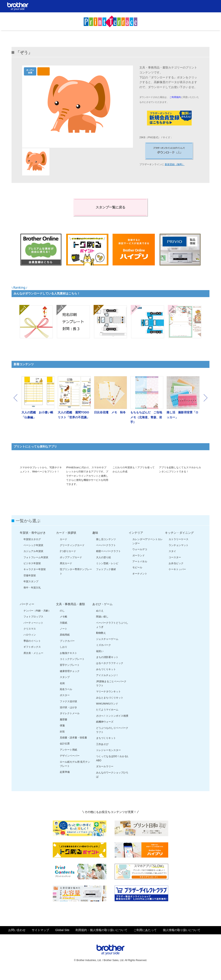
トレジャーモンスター (108, 760)
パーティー (27, 614)
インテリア (136, 542)
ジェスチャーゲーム (107, 649)
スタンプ (65, 687)
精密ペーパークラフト (108, 561)
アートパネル (140, 571)
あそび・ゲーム (102, 614)
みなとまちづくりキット (110, 707)
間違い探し (102, 626)
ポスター (65, 705)
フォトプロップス (33, 626)
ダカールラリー (105, 776)
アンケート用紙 (68, 759)
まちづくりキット (106, 748)
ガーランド (139, 565)
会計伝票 (65, 753)
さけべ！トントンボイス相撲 (112, 725)
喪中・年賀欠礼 (32, 597)
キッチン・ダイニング (179, 542)
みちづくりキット (106, 679)
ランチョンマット (179, 555)
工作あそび (102, 754)
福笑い (100, 661)
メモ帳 (63, 626)
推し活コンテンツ (106, 549)
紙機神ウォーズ (105, 731)
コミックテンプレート (72, 668)
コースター (175, 567)
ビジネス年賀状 (32, 573)
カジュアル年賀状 (33, 561)
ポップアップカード (71, 567)
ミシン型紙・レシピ (107, 573)
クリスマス (30, 638)
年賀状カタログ (32, 549)
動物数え (101, 643)
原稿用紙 (65, 644)
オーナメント (140, 583)
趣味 (95, 542)
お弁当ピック (176, 573)
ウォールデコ (140, 559)
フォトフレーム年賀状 (36, 567)
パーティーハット (33, 632)
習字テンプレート (70, 675)
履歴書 (63, 729)
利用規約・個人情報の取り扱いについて (101, 940)
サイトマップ (40, 940)
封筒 (62, 741)
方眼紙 (63, 632)
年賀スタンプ (31, 591)
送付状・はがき (68, 717)
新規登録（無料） (175, 164)
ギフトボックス (32, 656)
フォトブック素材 (106, 579)
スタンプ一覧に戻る (110, 207)
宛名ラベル (66, 699)
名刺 (62, 693)
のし (62, 620)
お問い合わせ (17, 940)
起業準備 (65, 782)
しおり (63, 656)
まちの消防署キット (107, 667)
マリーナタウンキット (108, 701)
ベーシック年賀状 (33, 555)
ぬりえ (100, 620)
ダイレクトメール (70, 723)
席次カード (66, 573)
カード (63, 549)
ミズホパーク (103, 654)
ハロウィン (30, 644)
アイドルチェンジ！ (107, 685)
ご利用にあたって (145, 940)
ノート (63, 638)
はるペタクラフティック (110, 673)
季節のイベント (32, 650)
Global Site (62, 940)
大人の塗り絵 (103, 567)
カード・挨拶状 (66, 542)
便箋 (62, 735)
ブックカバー (67, 650)
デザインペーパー (70, 765)
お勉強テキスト (68, 663)
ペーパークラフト (106, 555)
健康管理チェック (70, 681)
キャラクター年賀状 (35, 579)
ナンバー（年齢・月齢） (37, 620)
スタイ (172, 561)
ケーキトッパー (177, 579)
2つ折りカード (68, 561)
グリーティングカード (72, 555)
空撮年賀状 (30, 585)
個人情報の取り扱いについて (182, 940)
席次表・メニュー (33, 663)
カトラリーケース (179, 549)
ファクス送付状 (68, 711)
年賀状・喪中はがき (33, 542)
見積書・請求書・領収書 (73, 747)
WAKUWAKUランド (107, 713)
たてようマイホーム (107, 719)
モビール (137, 577)
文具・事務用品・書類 (71, 614)
